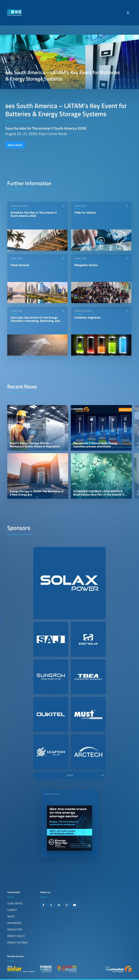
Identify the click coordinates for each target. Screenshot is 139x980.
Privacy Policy (16, 936)
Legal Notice (15, 903)
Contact (12, 910)
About (11, 916)
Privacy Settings (18, 942)
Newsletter (15, 929)
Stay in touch (15, 145)
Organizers (14, 923)
